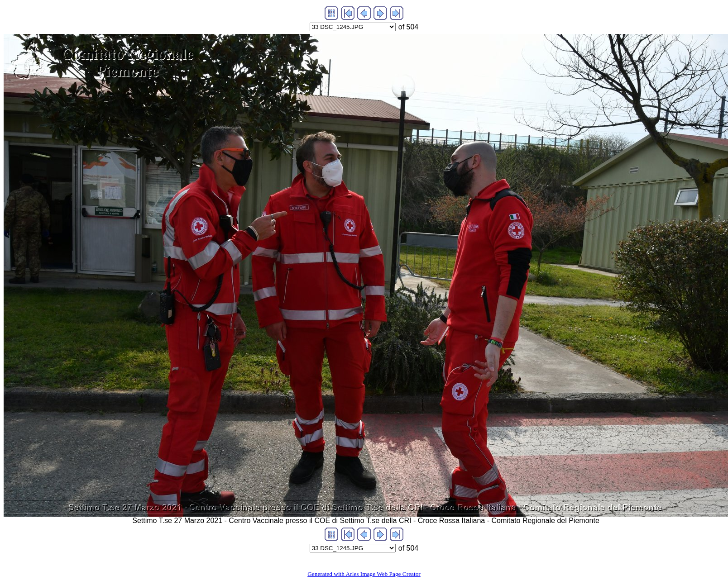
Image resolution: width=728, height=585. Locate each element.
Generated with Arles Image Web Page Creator (364, 574)
